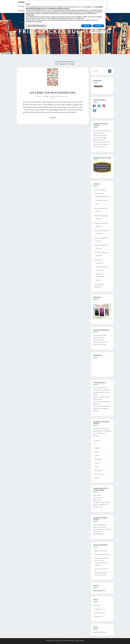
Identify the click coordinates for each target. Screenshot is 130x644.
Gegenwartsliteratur (102, 267)
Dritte (62, 10)
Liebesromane (100, 270)
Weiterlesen (53, 117)
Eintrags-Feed (99, 609)
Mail (105, 344)
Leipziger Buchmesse (102, 200)
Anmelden (97, 605)
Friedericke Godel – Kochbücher (102, 529)
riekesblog (52, 96)
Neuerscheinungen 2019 (101, 216)
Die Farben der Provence (101, 569)
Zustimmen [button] (98, 26)
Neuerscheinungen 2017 (101, 208)
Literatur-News (99, 194)
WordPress (70, 641)
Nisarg (82, 641)
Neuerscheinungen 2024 (101, 238)
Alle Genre (99, 211)
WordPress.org (99, 616)
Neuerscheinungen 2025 (101, 245)
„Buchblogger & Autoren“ (101, 135)
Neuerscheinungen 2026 (101, 253)
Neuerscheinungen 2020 (101, 223)
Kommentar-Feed (100, 613)
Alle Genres (99, 233)
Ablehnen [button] (86, 26)
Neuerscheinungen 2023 (101, 230)
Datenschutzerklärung (100, 632)
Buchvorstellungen (100, 190)
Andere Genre (100, 263)
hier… (101, 507)
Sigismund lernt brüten (101, 551)
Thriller (98, 280)
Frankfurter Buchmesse (103, 196)
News (97, 204)
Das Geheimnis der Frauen (102, 554)
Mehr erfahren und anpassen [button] (37, 26)
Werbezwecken (30, 13)
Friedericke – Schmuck (99, 527)
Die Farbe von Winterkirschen (53, 93)
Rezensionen (98, 260)
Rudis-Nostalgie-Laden (100, 525)
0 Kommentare (63, 96)
